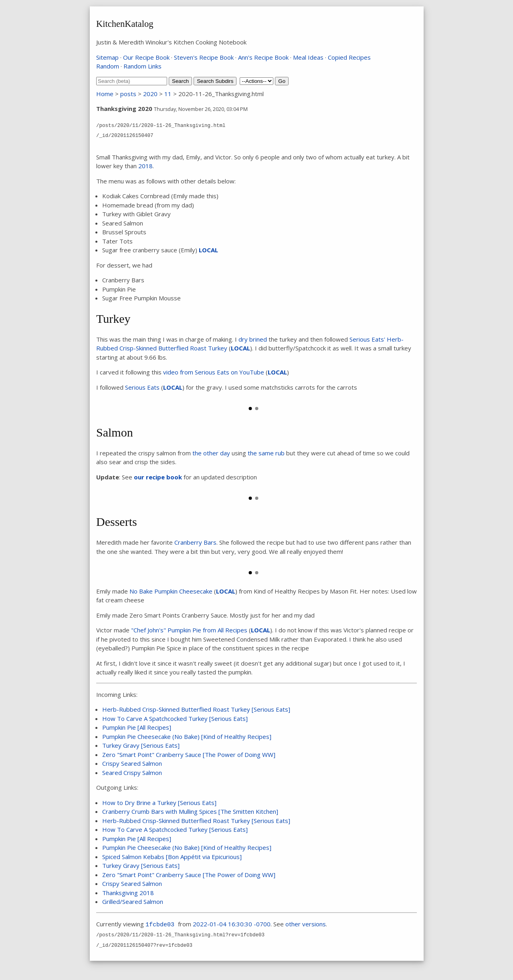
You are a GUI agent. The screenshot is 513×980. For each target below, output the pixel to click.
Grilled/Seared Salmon (133, 902)
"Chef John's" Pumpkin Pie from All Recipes (189, 630)
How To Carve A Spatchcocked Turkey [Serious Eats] (175, 718)
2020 (150, 94)
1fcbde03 (160, 925)
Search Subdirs (215, 81)
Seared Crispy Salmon (132, 773)
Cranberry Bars (195, 542)
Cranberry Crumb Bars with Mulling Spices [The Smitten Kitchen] (190, 811)
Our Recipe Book (146, 57)
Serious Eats (142, 387)
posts (128, 94)
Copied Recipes (349, 57)
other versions (306, 924)
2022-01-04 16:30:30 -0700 (232, 924)
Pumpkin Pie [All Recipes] (137, 727)
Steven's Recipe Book (204, 57)
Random (108, 66)
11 (168, 94)
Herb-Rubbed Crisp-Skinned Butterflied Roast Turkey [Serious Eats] (196, 709)
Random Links (142, 66)
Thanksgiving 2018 (128, 893)
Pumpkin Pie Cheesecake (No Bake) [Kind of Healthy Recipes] (187, 737)
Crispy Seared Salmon (132, 763)
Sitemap (107, 57)
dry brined (253, 339)
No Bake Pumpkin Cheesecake (171, 591)
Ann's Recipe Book (263, 57)
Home (105, 94)
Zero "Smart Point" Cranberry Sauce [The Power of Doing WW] (189, 755)
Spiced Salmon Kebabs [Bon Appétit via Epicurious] (172, 857)
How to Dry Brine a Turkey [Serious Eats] (159, 803)
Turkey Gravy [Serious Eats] (141, 745)
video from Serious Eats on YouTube (214, 372)
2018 (145, 166)
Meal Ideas (308, 57)
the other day (211, 453)
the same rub (266, 453)
